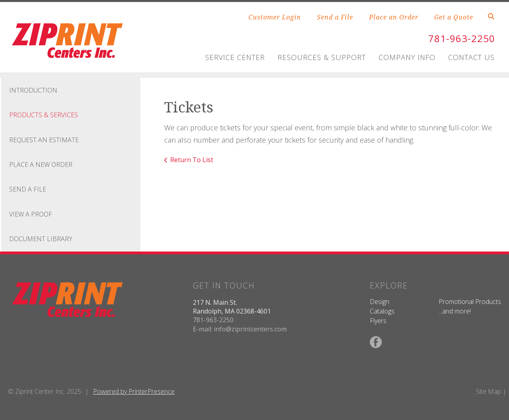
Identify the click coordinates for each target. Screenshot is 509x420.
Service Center (235, 57)
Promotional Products (470, 302)
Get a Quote (454, 17)
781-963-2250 (462, 38)
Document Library (41, 239)
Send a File (335, 17)
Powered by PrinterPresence (134, 391)
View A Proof (31, 214)
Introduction (33, 90)
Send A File (28, 189)
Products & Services (44, 115)
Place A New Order (41, 165)
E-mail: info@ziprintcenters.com (240, 329)
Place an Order (394, 17)
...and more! (455, 311)
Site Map (489, 391)
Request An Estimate (44, 140)
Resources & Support (322, 57)
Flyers (378, 321)
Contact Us (471, 57)
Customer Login (275, 17)
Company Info (407, 57)
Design (380, 302)
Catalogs (382, 311)
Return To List (192, 160)
